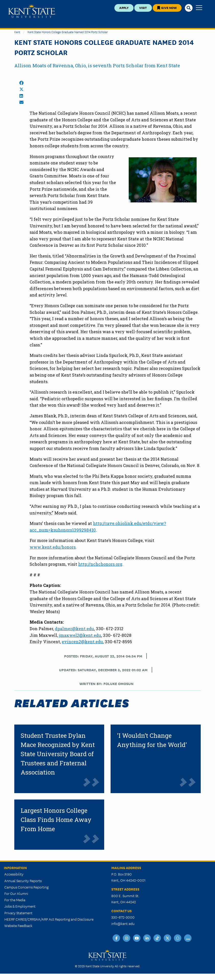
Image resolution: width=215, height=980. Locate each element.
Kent (17, 32)
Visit (143, 8)
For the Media (15, 900)
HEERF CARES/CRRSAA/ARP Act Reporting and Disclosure (49, 919)
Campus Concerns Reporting (26, 887)
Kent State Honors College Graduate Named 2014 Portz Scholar (68, 32)
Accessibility (14, 874)
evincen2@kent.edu (82, 642)
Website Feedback (18, 925)
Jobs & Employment (20, 906)
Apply (124, 8)
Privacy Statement (18, 913)
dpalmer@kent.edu (74, 629)
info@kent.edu (123, 923)
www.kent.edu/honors (53, 547)
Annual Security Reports (23, 881)
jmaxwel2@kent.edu (80, 635)
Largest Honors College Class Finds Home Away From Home (56, 820)
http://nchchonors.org (100, 564)
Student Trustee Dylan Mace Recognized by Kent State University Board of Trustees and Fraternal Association (58, 754)
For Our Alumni (16, 893)
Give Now (167, 8)
